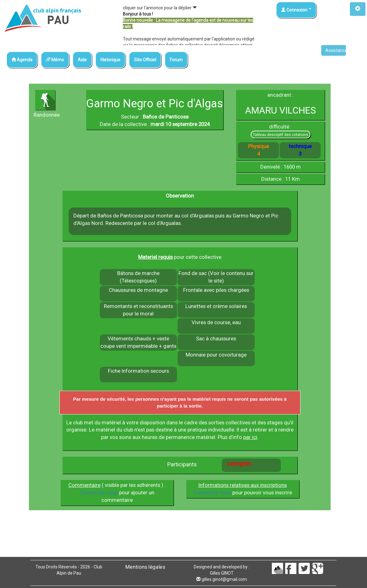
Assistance (336, 50)
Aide (82, 60)
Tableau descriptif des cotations (281, 135)
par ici (250, 437)
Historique (110, 60)
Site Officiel (145, 60)
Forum (176, 60)
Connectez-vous (99, 492)
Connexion (296, 10)
